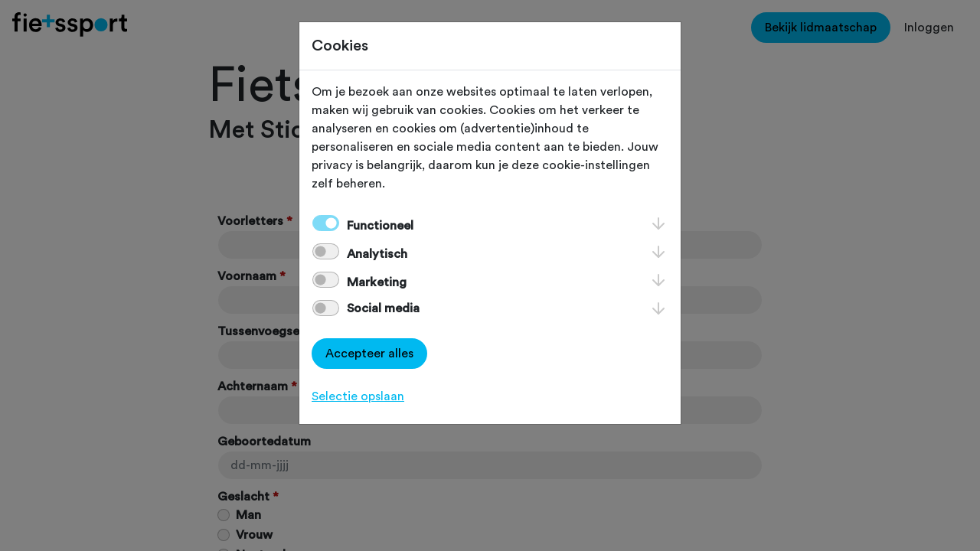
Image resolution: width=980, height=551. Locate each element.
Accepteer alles (369, 354)
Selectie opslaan (358, 396)
